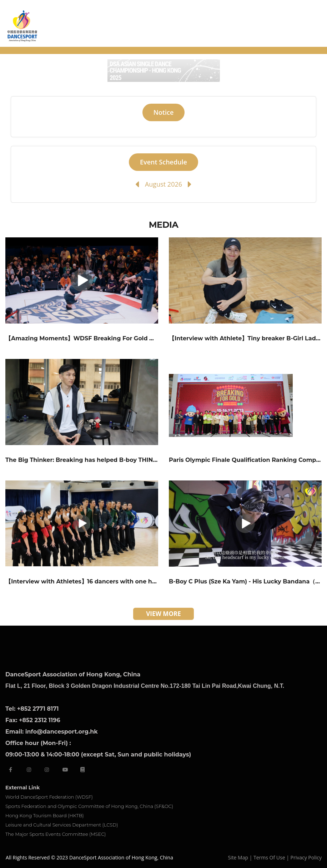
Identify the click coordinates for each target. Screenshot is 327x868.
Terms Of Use (269, 857)
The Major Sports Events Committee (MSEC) (56, 834)
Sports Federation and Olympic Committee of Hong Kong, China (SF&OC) (89, 806)
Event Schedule (163, 162)
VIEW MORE (163, 614)
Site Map (238, 857)
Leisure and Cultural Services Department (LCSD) (62, 825)
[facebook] (11, 770)
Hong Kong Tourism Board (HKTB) (45, 815)
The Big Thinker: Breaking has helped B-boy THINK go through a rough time (119, 460)
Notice (164, 112)
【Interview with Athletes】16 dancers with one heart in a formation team (115, 581)
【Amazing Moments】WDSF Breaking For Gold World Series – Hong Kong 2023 (124, 338)
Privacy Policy (306, 857)
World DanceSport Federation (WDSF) (49, 797)
